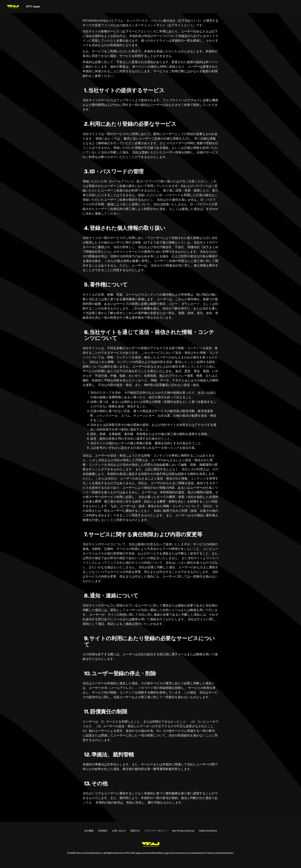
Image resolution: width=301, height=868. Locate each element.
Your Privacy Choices (183, 831)
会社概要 (89, 831)
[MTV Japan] (33, 7)
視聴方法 (135, 831)
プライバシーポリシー (156, 831)
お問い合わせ (119, 831)
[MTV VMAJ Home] (13, 7)
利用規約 (103, 831)
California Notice (208, 831)
